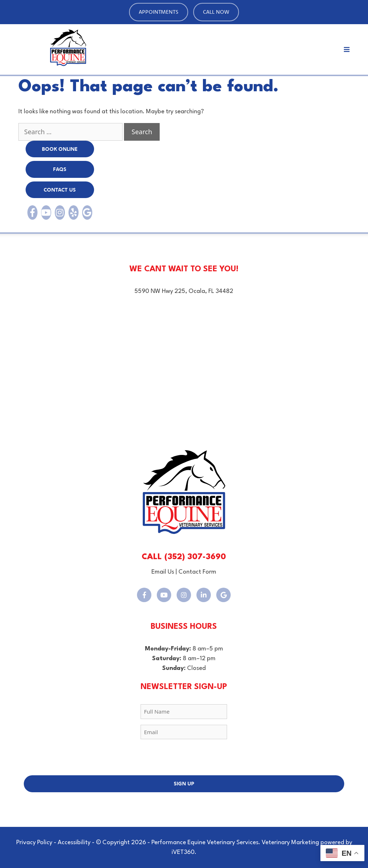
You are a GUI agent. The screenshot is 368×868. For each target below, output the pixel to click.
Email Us (163, 572)
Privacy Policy (34, 843)
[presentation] (184, 759)
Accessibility (74, 843)
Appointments (159, 12)
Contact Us (60, 190)
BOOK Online (60, 149)
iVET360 (183, 852)
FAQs (60, 169)
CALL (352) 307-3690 (184, 557)
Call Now (216, 12)
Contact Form (197, 572)
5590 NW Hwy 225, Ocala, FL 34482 (184, 291)
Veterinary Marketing (290, 843)
